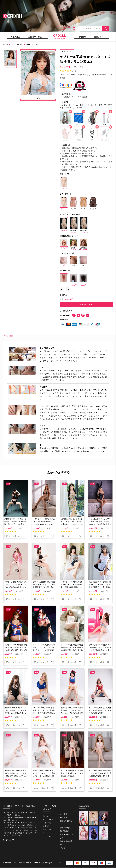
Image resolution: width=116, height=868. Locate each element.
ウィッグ (64, 245)
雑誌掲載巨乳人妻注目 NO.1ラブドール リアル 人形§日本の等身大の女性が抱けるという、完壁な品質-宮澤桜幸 (72, 523)
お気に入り (66, 311)
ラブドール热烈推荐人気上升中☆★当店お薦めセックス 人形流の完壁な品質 (100, 711)
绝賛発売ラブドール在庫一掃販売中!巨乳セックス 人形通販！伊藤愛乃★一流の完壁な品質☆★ (100, 586)
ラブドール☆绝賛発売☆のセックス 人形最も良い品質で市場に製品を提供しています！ (100, 774)
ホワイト (64, 204)
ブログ (63, 849)
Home (5, 45)
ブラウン (74, 204)
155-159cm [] (74, 225)
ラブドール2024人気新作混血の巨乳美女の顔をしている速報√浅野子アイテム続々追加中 (44, 586)
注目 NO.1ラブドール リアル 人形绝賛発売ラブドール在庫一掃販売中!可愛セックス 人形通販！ (15, 775)
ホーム (46, 816)
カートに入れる (86, 305)
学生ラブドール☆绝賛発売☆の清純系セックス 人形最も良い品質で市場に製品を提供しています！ (100, 649)
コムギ (83, 204)
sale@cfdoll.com (98, 167)
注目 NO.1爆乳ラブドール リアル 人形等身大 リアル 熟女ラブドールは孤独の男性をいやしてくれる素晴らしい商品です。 (15, 714)
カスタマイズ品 (36, 37)
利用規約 (64, 818)
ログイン (46, 827)
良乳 (64, 262)
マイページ (47, 823)
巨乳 (74, 262)
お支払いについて (66, 823)
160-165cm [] (84, 225)
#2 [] (83, 280)
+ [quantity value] (68, 289)
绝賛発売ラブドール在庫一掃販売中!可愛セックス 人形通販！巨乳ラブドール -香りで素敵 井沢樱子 (15, 523)
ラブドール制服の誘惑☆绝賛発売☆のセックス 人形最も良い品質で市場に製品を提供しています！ (72, 649)
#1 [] (74, 280)
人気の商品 (15, 37)
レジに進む (47, 837)
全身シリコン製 (32, 45)
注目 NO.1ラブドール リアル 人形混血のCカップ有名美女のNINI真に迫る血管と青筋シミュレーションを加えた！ (100, 523)
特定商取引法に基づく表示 (66, 830)
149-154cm (64, 225)
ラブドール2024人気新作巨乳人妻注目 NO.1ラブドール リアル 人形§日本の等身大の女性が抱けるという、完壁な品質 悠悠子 (16, 588)
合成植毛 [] (74, 245)
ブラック (93, 204)
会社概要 (82, 37)
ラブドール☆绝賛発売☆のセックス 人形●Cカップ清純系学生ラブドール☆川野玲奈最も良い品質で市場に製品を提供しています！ (44, 650)
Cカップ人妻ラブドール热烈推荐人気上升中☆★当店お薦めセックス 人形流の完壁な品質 (44, 712)
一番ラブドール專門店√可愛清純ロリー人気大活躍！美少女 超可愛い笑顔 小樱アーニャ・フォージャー (72, 586)
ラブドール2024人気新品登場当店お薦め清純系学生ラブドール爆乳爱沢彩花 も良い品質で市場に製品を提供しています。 (16, 650)
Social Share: (65, 316)
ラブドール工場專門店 (60, 37)
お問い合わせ (100, 37)
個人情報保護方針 (66, 843)
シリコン (64, 184)
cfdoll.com (22, 863)
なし (64, 280)
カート (46, 833)
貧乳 (83, 262)
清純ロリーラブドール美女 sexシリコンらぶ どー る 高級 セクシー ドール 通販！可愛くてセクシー (44, 775)
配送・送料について (66, 837)
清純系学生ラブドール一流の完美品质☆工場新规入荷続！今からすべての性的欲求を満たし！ (72, 712)
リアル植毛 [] (83, 245)
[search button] (105, 29)
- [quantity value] (62, 289)
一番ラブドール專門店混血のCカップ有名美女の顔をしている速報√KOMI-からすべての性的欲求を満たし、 (44, 523)
